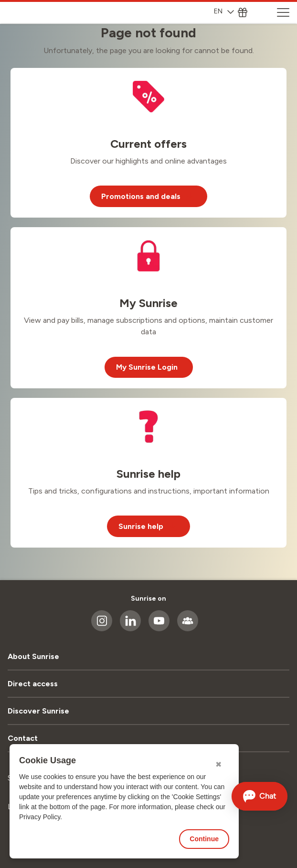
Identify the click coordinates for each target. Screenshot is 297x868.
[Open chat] (260, 796)
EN (224, 11)
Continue (204, 839)
